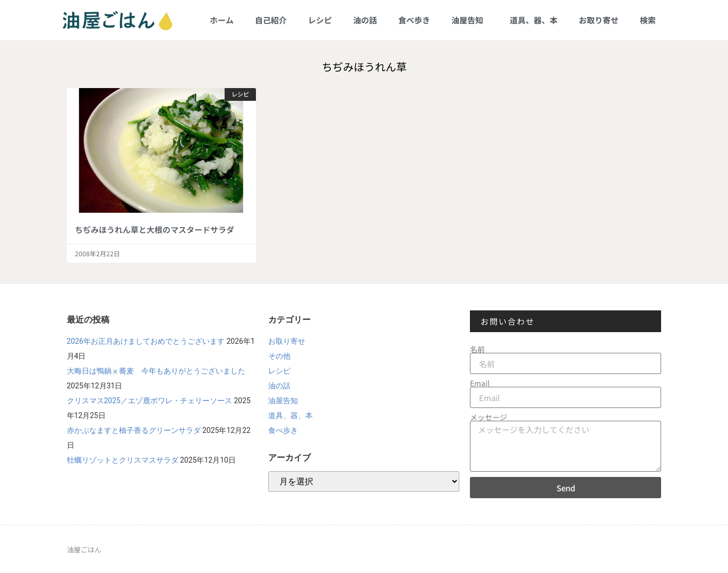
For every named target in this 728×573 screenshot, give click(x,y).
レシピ (320, 20)
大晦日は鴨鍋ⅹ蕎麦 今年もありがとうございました (156, 371)
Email (480, 383)
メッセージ (489, 417)
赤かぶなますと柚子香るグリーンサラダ (134, 430)
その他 (279, 356)
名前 (477, 349)
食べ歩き (414, 20)
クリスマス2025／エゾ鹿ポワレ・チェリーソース (149, 401)
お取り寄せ (599, 20)
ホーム (222, 20)
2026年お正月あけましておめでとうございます (146, 341)
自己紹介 (271, 20)
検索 (648, 20)
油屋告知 (470, 20)
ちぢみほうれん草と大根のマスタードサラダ (155, 229)
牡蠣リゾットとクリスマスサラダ (123, 460)
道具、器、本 (534, 20)
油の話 (365, 20)
